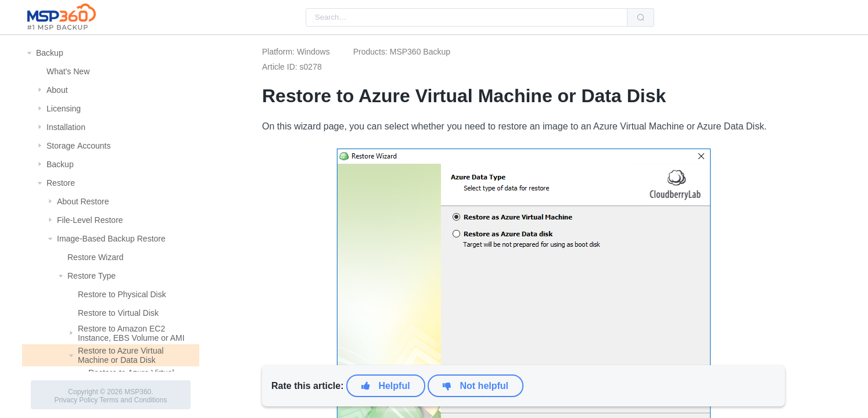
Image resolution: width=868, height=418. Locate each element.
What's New (68, 71)
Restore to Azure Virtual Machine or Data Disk (121, 355)
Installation (66, 127)
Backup (50, 53)
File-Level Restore (90, 220)
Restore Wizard (95, 257)
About (57, 90)
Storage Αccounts (79, 146)
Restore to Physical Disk (122, 294)
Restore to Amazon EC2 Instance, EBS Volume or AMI (131, 333)
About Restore (83, 201)
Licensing (64, 109)
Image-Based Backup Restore (111, 239)
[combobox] (467, 17)
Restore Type (92, 276)
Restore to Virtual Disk (118, 313)
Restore (61, 183)
